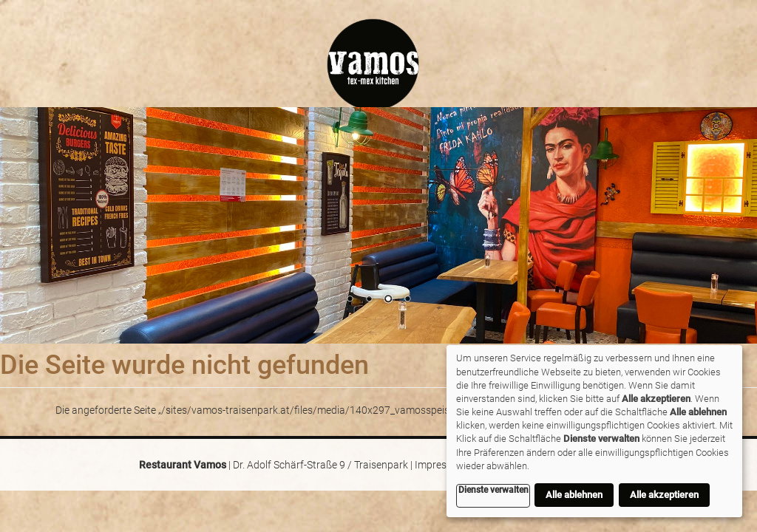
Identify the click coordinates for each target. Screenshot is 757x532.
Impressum (441, 465)
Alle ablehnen (574, 495)
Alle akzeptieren (664, 495)
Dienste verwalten (493, 490)
